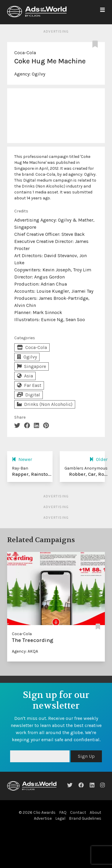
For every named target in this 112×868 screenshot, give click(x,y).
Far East (29, 385)
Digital (29, 395)
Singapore (31, 366)
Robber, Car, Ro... (88, 474)
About (96, 812)
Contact (78, 812)
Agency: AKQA (25, 651)
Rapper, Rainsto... (32, 474)
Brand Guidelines (85, 818)
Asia (25, 376)
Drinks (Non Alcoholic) (45, 404)
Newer (22, 459)
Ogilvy (38, 74)
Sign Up (86, 756)
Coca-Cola (25, 53)
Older (98, 459)
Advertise (43, 818)
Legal (60, 818)
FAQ (63, 812)
